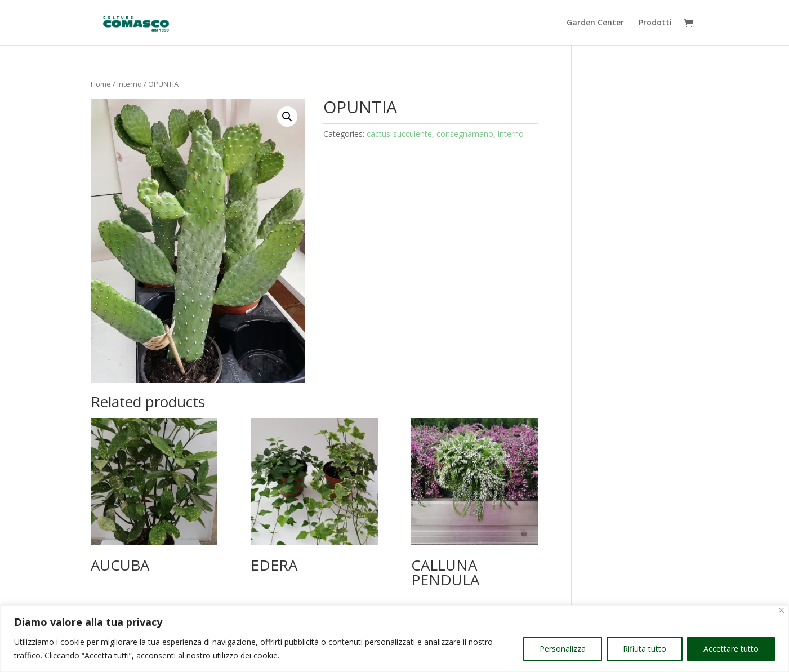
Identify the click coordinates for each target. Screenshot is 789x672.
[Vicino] (781, 610)
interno (130, 84)
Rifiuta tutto (645, 649)
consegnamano (465, 134)
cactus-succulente (399, 134)
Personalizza (563, 649)
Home (101, 84)
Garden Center (595, 23)
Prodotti (655, 23)
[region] (394, 638)
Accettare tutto (731, 649)
